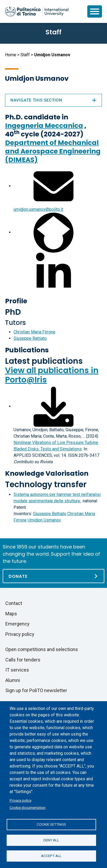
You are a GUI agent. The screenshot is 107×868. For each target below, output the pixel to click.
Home (11, 55)
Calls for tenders (23, 660)
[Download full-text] (53, 406)
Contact (14, 603)
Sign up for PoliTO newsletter (36, 690)
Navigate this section (53, 100)
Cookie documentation (28, 808)
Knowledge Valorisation (47, 473)
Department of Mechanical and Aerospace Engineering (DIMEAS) (53, 151)
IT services (17, 670)
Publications (27, 350)
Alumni (13, 680)
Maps (11, 614)
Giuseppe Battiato (30, 338)
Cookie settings (51, 824)
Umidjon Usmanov (44, 520)
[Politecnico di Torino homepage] (37, 11)
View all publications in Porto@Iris (52, 375)
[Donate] (53, 576)
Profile (16, 301)
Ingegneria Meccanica (44, 126)
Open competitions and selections (42, 649)
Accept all (51, 856)
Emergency (17, 624)
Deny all (51, 840)
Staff (25, 55)
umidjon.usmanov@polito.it (38, 209)
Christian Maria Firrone (34, 332)
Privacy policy (20, 800)
